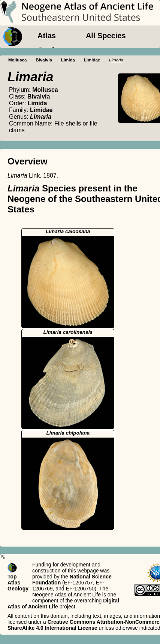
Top (12, 577)
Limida (68, 60)
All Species (106, 36)
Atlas (47, 36)
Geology (52, 50)
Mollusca (17, 60)
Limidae (92, 60)
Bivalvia (44, 60)
